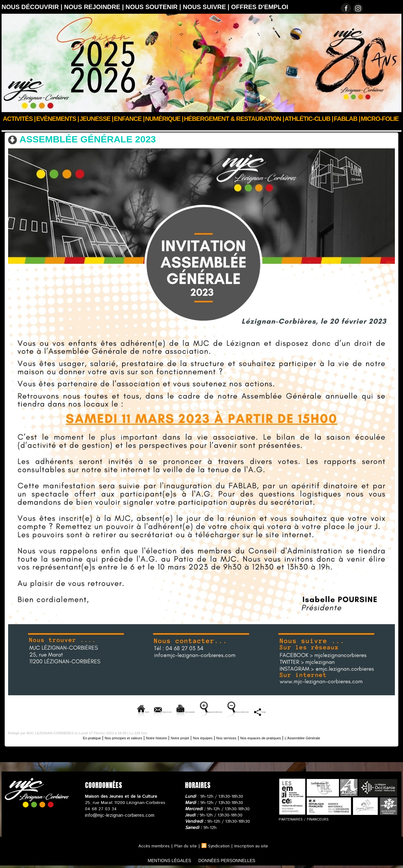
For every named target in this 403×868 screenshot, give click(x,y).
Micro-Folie (380, 119)
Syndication (219, 846)
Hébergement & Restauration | (234, 119)
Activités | (19, 119)
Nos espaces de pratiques (277, 737)
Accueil (9, 127)
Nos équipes (202, 737)
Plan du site (184, 846)
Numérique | (164, 119)
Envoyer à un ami (104, 711)
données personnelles (234, 860)
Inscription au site (253, 846)
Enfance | (129, 119)
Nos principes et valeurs (101, 737)
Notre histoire (143, 737)
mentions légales (162, 860)
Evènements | (58, 119)
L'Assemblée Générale (81, 127)
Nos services (233, 737)
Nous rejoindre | (95, 7)
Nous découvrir (38, 127)
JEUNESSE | (97, 119)
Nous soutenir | (154, 7)
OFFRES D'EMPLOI (260, 7)
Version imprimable (157, 711)
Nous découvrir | (33, 7)
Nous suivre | (207, 7)
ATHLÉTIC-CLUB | (309, 119)
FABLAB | (347, 119)
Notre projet (173, 737)
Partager (338, 711)
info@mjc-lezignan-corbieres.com (118, 815)
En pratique (60, 737)
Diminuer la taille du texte (288, 711)
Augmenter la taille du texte (219, 711)
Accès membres (151, 846)
